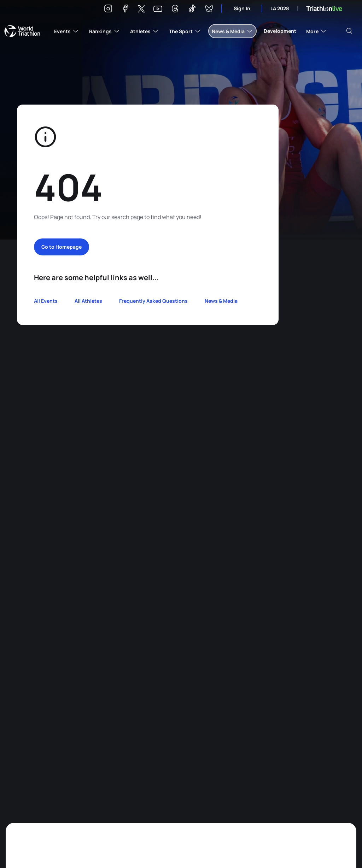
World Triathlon (22, 31)
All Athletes (88, 301)
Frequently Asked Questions (153, 301)
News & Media (221, 301)
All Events (46, 301)
